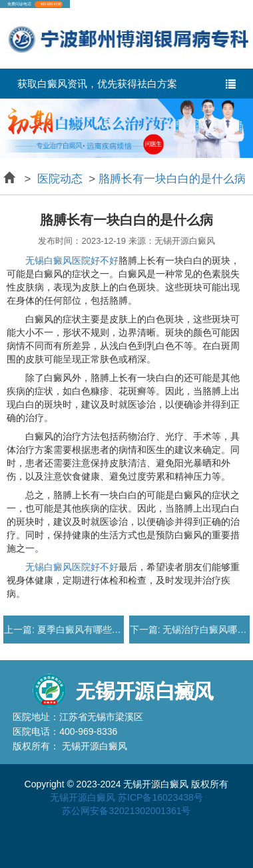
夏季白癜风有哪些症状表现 (92, 630)
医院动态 (60, 179)
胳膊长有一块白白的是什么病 (172, 179)
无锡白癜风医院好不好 (72, 260)
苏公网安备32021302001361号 (126, 811)
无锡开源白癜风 (83, 797)
